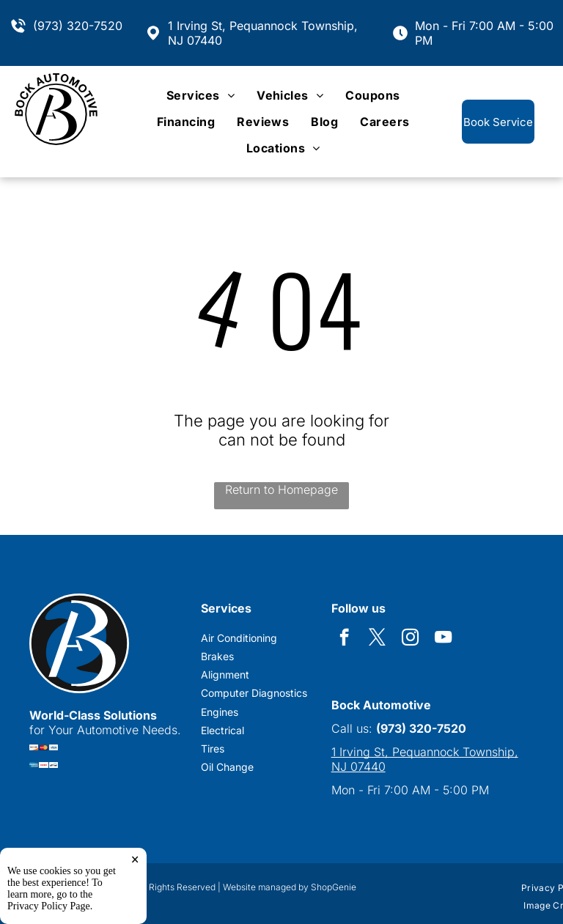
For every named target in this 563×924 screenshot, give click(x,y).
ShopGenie (334, 887)
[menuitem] (200, 95)
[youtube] (443, 639)
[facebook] (344, 639)
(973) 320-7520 (78, 26)
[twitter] (377, 639)
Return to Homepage (281, 489)
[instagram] (410, 639)
